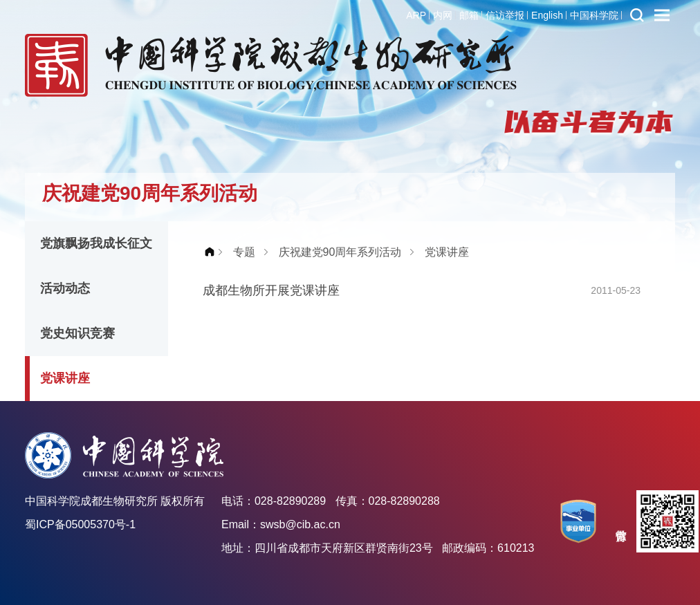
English (547, 15)
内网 (443, 15)
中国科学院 (594, 15)
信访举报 (505, 15)
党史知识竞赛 (77, 333)
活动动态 (65, 288)
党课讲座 (65, 378)
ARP (416, 15)
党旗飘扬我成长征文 (96, 243)
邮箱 (469, 15)
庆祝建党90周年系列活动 (340, 252)
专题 (244, 252)
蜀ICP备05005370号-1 (80, 524)
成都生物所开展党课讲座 (271, 290)
